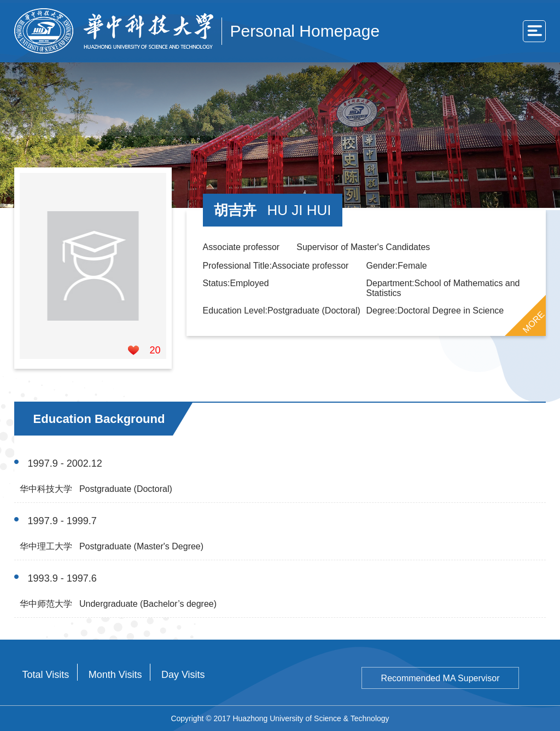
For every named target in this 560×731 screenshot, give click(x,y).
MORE (534, 322)
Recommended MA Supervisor (441, 678)
